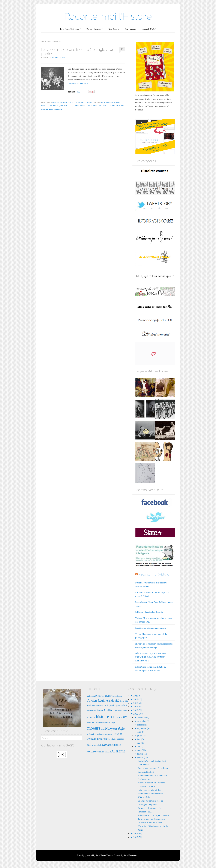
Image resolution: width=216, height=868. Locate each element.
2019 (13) (138, 699)
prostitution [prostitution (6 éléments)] (105, 734)
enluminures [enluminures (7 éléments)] (92, 711)
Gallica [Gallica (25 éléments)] (109, 710)
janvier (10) (142, 757)
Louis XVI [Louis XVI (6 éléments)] (98, 723)
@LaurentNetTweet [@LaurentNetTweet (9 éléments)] (96, 696)
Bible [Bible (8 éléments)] (122, 701)
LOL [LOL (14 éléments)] (112, 717)
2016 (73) (138, 710)
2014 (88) (138, 833)
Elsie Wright (53, 106)
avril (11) (141, 746)
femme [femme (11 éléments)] (100, 710)
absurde (109, 102)
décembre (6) (143, 717)
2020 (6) (137, 696)
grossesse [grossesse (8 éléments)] (119, 711)
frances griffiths (81, 106)
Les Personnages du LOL (81, 102)
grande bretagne (99, 106)
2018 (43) (138, 703)
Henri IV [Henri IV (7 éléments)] (92, 717)
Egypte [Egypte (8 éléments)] (117, 705)
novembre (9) (143, 721)
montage (121, 106)
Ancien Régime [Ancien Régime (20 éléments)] (98, 700)
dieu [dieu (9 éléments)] (126, 701)
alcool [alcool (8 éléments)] (115, 696)
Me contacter (131, 29)
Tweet (80, 92)
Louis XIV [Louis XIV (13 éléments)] (121, 717)
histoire (112, 106)
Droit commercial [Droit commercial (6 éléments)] (98, 706)
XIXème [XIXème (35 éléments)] (118, 751)
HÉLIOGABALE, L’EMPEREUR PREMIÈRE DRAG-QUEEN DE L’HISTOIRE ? (151, 657)
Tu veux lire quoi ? (94, 29)
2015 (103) (138, 714)
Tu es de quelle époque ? (70, 29)
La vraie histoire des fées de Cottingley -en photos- (78, 52)
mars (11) (141, 750)
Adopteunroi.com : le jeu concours (153, 815)
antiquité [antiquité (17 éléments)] (114, 701)
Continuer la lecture (78, 83)
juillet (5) (141, 736)
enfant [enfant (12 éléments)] (124, 705)
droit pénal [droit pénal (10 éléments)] (109, 705)
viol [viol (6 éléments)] (109, 752)
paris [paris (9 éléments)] (99, 734)
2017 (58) (138, 707)
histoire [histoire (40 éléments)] (103, 717)
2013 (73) (138, 837)
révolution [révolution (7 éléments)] (113, 739)
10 (122, 49)
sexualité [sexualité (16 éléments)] (115, 745)
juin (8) (140, 739)
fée (70, 106)
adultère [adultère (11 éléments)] (109, 696)
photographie (56, 109)
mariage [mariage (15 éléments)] (111, 722)
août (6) (141, 732)
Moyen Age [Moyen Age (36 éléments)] (115, 728)
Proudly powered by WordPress (91, 855)
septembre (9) (143, 728)
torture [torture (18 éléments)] (91, 751)
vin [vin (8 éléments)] (106, 752)
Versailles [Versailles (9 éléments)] (100, 752)
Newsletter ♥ (114, 29)
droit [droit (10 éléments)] (89, 705)
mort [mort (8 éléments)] (103, 729)
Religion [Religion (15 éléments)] (117, 734)
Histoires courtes (61, 102)
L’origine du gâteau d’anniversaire (151, 628)
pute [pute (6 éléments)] (111, 734)
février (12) (142, 754)
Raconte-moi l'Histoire (108, 16)
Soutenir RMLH (149, 29)
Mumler (45, 109)
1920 (103, 102)
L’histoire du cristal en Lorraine (150, 612)
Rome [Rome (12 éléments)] (105, 739)
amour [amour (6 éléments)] (121, 696)
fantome (64, 106)
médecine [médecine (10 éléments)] (92, 734)
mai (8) (140, 743)
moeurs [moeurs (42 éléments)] (94, 728)
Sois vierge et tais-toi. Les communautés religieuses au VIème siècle (151, 794)
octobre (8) (142, 725)
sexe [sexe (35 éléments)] (106, 744)
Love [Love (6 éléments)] (104, 723)
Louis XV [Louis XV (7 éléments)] (91, 723)
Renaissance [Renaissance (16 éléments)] (95, 739)
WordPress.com (131, 855)
